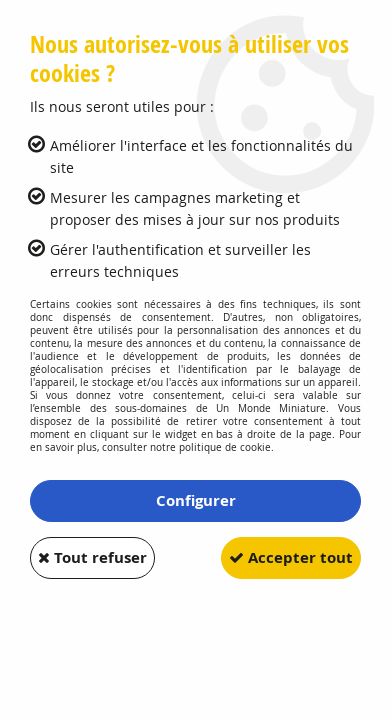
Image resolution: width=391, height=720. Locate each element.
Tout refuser (92, 557)
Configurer (196, 500)
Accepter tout (291, 557)
